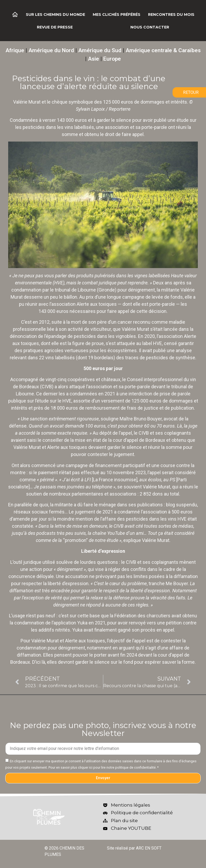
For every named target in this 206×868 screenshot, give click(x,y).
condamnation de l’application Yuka (51, 623)
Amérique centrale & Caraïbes (163, 50)
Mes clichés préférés (117, 14)
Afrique (15, 50)
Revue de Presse (55, 27)
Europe (112, 59)
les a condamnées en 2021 (87, 394)
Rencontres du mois (171, 14)
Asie (94, 59)
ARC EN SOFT (149, 848)
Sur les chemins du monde (55, 14)
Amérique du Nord (51, 50)
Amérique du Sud (100, 50)
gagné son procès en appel (146, 630)
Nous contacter (150, 27)
